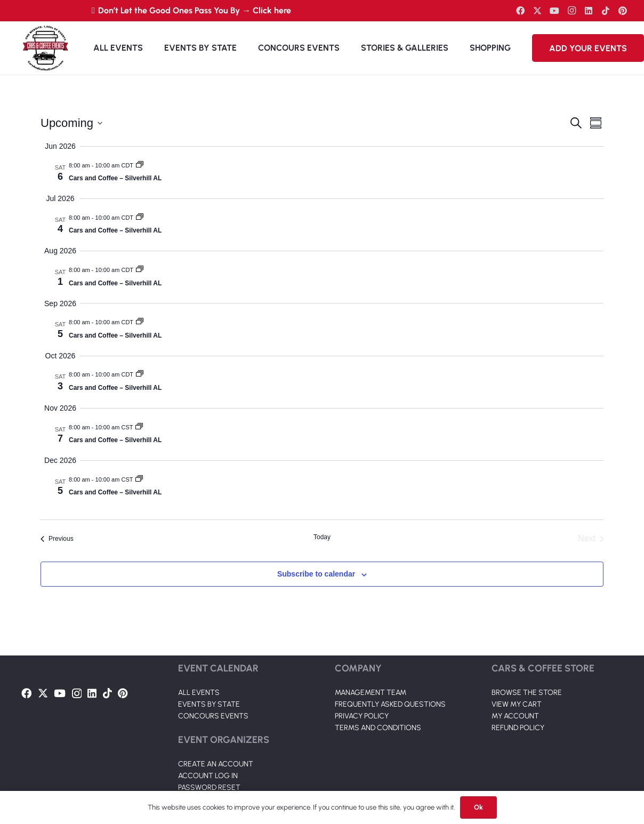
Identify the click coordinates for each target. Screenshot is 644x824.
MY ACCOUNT (515, 716)
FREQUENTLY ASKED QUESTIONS (390, 704)
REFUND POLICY (518, 728)
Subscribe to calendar (316, 574)
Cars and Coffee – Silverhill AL (115, 178)
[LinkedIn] (589, 11)
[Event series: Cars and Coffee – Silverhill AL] (140, 165)
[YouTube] (554, 11)
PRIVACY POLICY (362, 716)
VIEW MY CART (517, 704)
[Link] (45, 48)
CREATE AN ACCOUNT (216, 764)
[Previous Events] (57, 539)
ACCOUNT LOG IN (208, 776)
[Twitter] (537, 11)
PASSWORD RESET (209, 787)
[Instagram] (571, 11)
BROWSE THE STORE (527, 693)
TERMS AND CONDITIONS (378, 728)
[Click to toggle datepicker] (71, 123)
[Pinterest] (623, 11)
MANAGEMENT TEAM (371, 693)
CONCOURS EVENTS (213, 716)
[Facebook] (520, 11)
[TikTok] (606, 11)
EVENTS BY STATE (209, 704)
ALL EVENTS (199, 693)
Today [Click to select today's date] (322, 537)
